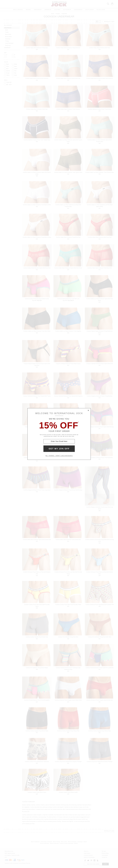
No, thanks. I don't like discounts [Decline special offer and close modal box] (59, 456)
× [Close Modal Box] (88, 410)
